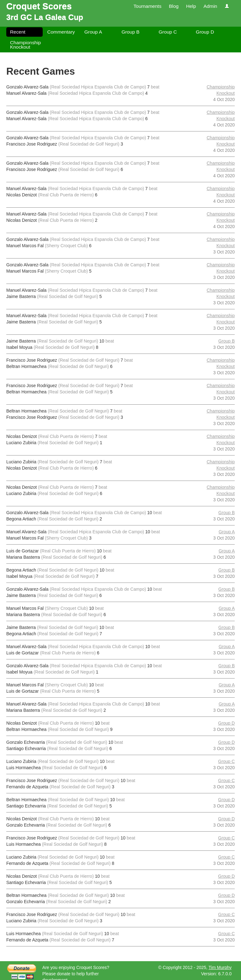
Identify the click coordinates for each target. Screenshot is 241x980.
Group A (93, 32)
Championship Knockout (25, 45)
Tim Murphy (220, 967)
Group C (168, 32)
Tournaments (147, 6)
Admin (210, 6)
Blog (174, 6)
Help (191, 6)
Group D (205, 32)
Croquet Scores (39, 6)
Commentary (61, 32)
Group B (130, 32)
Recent (18, 32)
